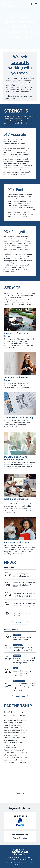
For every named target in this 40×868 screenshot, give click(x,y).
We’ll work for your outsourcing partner (21, 575)
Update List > (20, 697)
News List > (20, 623)
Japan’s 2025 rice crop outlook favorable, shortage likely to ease (24, 673)
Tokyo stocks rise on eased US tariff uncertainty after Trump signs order (24, 660)
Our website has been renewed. (22, 614)
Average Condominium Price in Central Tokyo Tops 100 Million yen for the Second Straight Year (24, 687)
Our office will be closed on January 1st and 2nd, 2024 (24, 605)
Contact (20, 793)
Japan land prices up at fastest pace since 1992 (23, 649)
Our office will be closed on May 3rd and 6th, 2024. (24, 595)
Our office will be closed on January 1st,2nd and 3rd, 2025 (24, 585)
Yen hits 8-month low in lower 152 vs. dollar (22, 638)
